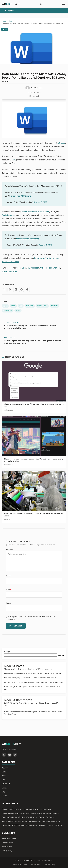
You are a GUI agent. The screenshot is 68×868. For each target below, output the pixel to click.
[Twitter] (4, 755)
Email (8, 589)
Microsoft (35, 268)
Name (8, 576)
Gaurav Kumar (9, 712)
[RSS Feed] (15, 755)
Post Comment (16, 626)
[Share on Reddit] (22, 289)
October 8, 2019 (45, 245)
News (5, 29)
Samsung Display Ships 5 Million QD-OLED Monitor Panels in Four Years (30, 678)
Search (7, 652)
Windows (5, 768)
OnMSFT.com (31, 860)
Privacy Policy (7, 851)
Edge (4, 792)
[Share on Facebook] (10, 289)
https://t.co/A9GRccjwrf (21, 196)
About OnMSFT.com (9, 839)
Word (15, 271)
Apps (18, 268)
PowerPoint (7, 271)
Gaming (5, 788)
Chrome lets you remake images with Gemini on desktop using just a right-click (33, 673)
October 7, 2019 (40, 202)
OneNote (56, 268)
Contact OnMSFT (8, 843)
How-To (5, 780)
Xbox (4, 776)
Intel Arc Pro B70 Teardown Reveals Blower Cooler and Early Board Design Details (34, 682)
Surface (5, 772)
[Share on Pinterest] (27, 289)
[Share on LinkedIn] (16, 289)
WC (15, 160)
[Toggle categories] (34, 11)
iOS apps (61, 143)
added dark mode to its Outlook (36, 212)
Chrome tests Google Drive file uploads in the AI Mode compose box (29, 669)
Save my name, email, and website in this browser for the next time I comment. (32, 618)
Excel (24, 268)
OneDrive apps (8, 215)
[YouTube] (10, 755)
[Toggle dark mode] (41, 4)
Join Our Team (7, 847)
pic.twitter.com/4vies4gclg (27, 239)
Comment (10, 549)
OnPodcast (6, 784)
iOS (29, 268)
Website (9, 603)
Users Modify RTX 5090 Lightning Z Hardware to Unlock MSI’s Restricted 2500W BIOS (33, 825)
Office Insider (46, 268)
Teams (4, 796)
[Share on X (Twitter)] (4, 289)
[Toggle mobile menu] (64, 4)
